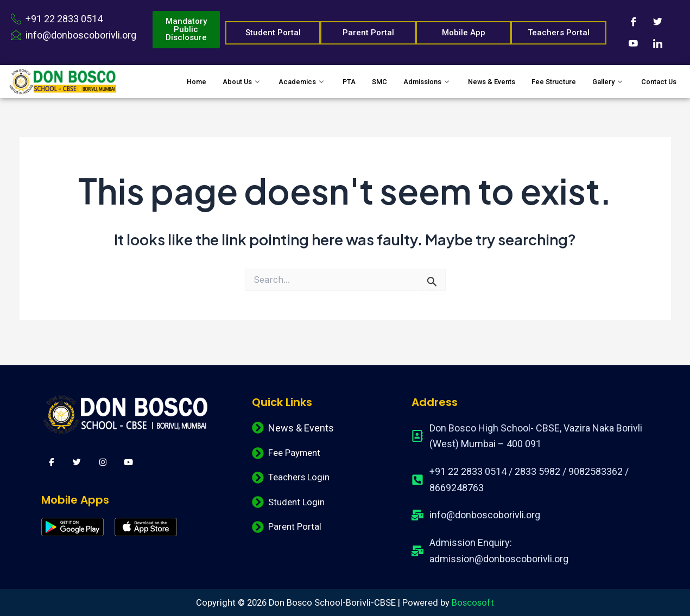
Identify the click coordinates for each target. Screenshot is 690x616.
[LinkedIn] (658, 43)
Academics (265, 77)
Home (149, 77)
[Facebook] (634, 22)
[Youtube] (634, 43)
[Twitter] (658, 22)
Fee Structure (543, 77)
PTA (316, 77)
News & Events (473, 77)
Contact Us (159, 91)
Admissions (401, 77)
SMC (349, 77)
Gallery (604, 77)
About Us (200, 77)
